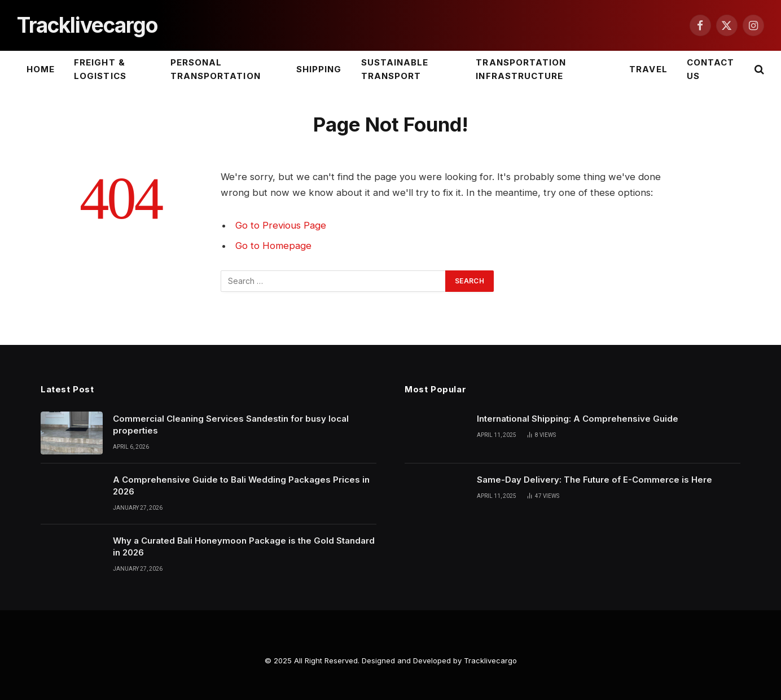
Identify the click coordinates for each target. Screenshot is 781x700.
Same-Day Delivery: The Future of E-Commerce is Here (594, 480)
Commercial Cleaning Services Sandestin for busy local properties (231, 425)
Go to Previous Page (281, 225)
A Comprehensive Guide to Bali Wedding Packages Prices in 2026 (241, 485)
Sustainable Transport (395, 69)
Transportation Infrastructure (521, 69)
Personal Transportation (216, 69)
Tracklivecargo (490, 660)
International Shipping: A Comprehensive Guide (578, 419)
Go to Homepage (273, 246)
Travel (648, 69)
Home (41, 69)
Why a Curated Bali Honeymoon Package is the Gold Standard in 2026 (244, 546)
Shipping (319, 69)
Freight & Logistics (100, 69)
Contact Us (710, 69)
